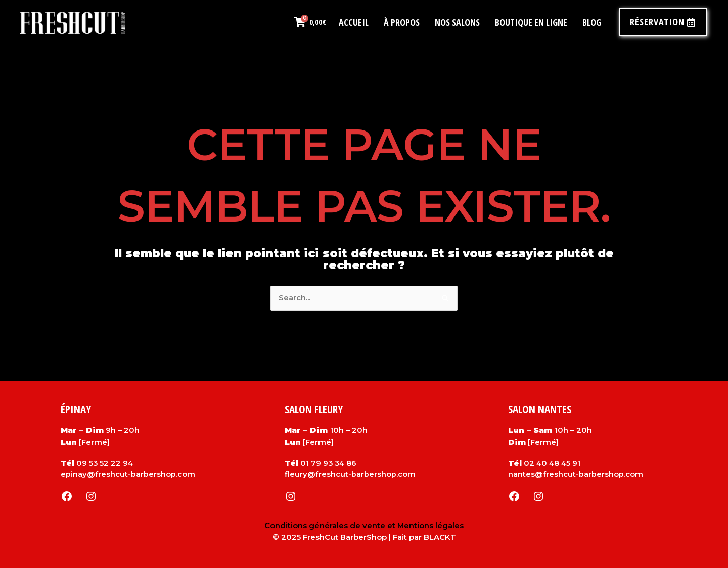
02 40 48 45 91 (553, 463)
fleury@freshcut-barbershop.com (350, 474)
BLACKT (440, 537)
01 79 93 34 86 (329, 463)
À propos (402, 22)
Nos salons (457, 22)
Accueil (354, 22)
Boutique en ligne (531, 22)
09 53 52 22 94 (105, 463)
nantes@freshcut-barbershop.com (576, 474)
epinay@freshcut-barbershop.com (128, 474)
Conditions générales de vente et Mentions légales (364, 525)
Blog (592, 22)
